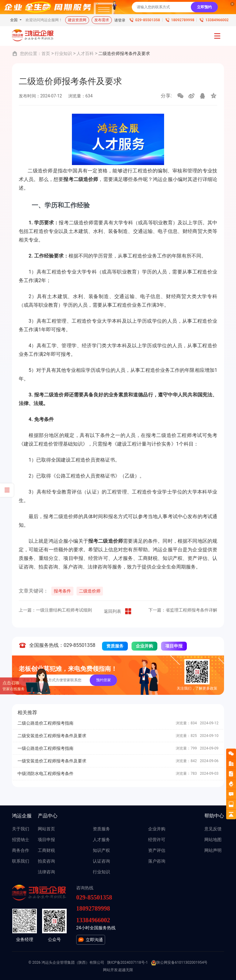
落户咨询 (157, 861)
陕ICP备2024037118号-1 (128, 962)
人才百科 (85, 53)
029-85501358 (147, 20)
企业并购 (144, 646)
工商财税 (46, 850)
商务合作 (21, 850)
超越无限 (126, 970)
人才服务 (101, 840)
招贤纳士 (21, 840)
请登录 (120, 20)
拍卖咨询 (46, 861)
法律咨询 (46, 872)
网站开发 (110, 970)
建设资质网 (77, 20)
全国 (14, 20)
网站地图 (213, 840)
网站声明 (213, 850)
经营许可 (157, 840)
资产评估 (157, 850)
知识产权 (101, 850)
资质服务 (115, 646)
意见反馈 (213, 829)
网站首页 (46, 829)
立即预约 (204, 7)
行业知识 (63, 53)
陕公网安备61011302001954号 (179, 963)
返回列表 (118, 611)
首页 (46, 53)
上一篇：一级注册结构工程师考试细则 (55, 610)
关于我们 (21, 829)
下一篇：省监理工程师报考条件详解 (183, 610)
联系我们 (21, 861)
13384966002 (217, 20)
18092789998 (183, 20)
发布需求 (102, 20)
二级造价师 (90, 591)
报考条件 (62, 591)
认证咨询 (101, 861)
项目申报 (174, 646)
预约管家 (104, 680)
